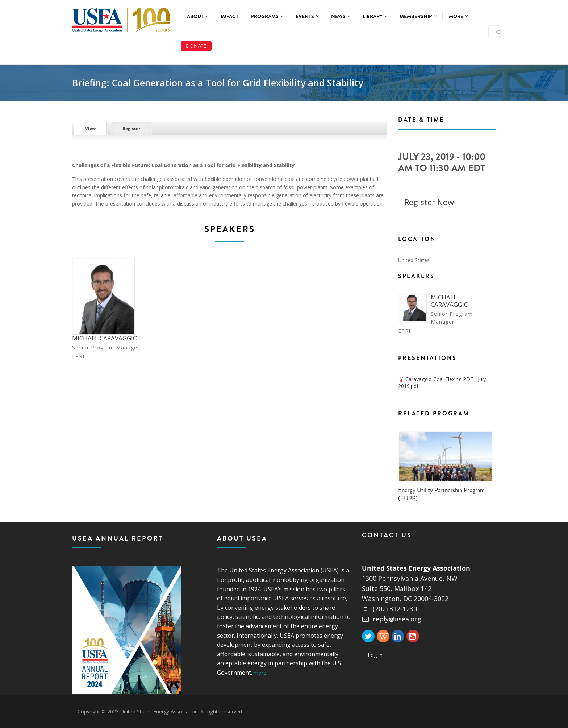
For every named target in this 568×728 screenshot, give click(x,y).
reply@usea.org (392, 619)
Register (131, 129)
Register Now (429, 202)
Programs (267, 16)
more (260, 673)
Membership (418, 16)
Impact (229, 16)
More (458, 16)
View (96, 128)
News (341, 16)
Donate (196, 46)
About (197, 16)
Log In (375, 655)
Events (307, 16)
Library (375, 16)
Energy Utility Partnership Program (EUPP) (441, 494)
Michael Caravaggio (105, 338)
